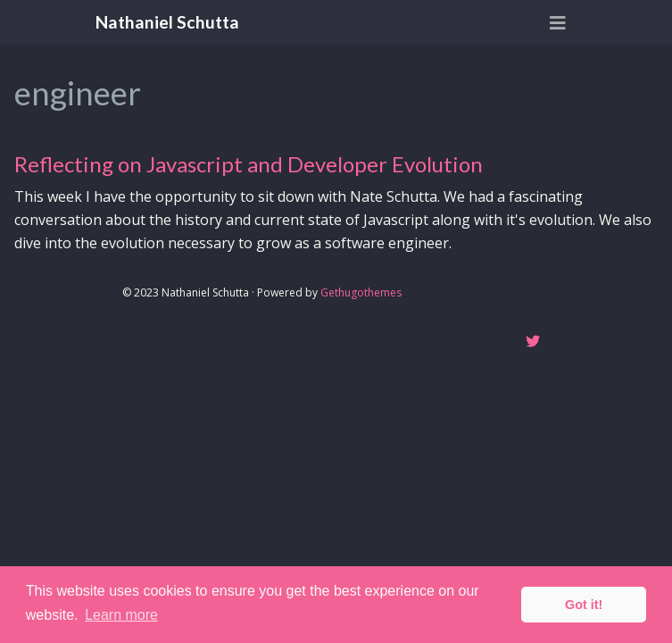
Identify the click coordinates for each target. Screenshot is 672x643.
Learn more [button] (121, 615)
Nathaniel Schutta (167, 22)
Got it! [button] (584, 605)
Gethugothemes (361, 292)
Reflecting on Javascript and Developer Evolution (249, 164)
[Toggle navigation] (558, 23)
